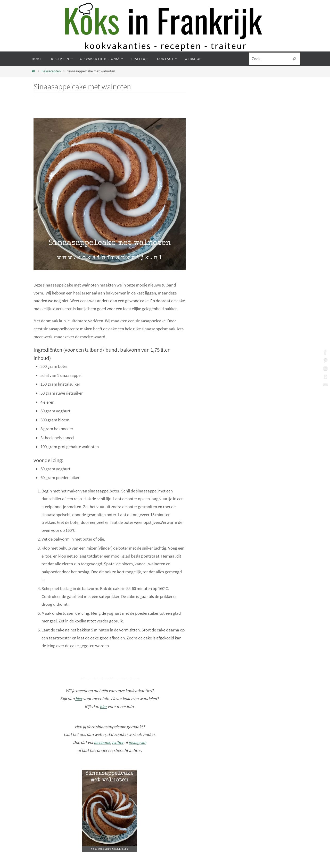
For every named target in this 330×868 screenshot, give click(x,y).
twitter (117, 742)
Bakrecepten (51, 71)
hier (79, 699)
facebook (101, 742)
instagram (138, 742)
